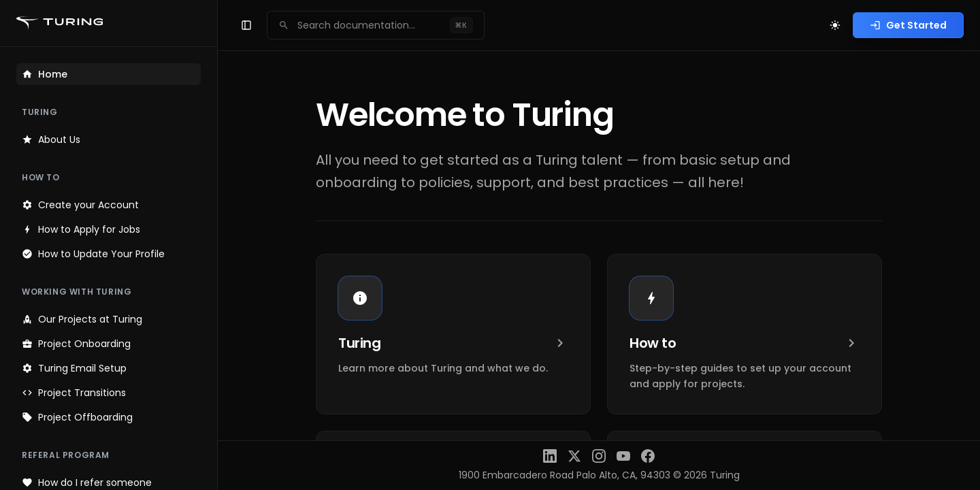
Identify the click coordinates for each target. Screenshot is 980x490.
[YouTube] (623, 456)
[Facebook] (648, 456)
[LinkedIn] (550, 456)
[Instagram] (599, 456)
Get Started (908, 25)
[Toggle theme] (835, 25)
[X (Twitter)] (574, 456)
